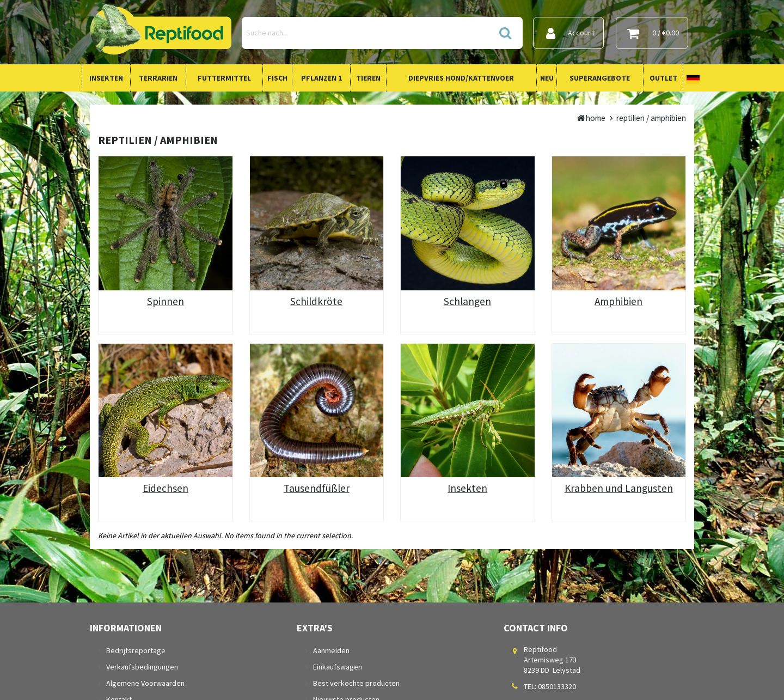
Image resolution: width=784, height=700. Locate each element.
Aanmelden (331, 650)
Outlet (663, 78)
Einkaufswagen (338, 667)
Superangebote (600, 78)
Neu (547, 78)
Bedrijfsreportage (136, 650)
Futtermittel (224, 78)
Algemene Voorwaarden (145, 683)
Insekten (106, 78)
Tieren (368, 78)
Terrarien (158, 78)
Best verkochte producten (356, 683)
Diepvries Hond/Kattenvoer (461, 78)
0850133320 (557, 686)
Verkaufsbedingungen (142, 667)
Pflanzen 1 (321, 78)
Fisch (277, 78)
